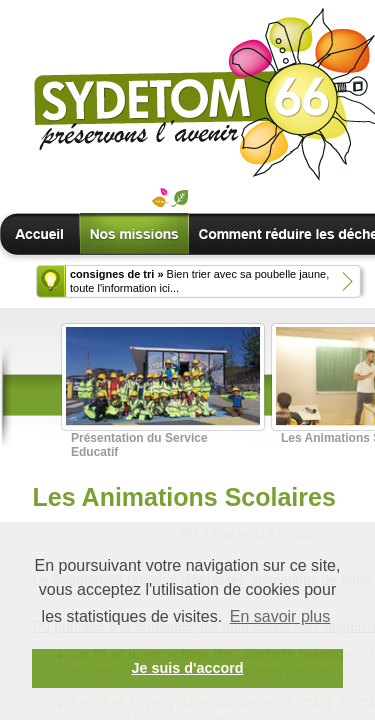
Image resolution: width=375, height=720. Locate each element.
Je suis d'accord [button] (187, 668)
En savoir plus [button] (280, 616)
